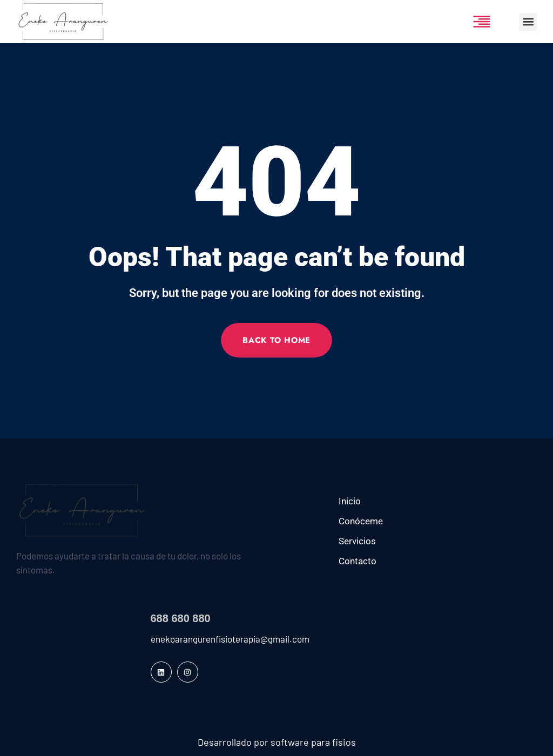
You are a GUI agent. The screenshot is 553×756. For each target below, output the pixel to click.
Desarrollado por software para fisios (277, 742)
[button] (528, 22)
